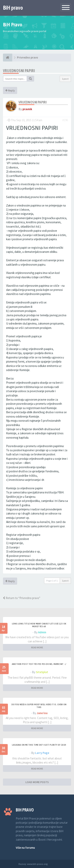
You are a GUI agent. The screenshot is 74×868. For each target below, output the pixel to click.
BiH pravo (13, 8)
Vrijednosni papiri (19, 71)
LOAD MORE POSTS (37, 782)
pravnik (27, 109)
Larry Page (42, 753)
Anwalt (52, 864)
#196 (65, 120)
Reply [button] (10, 90)
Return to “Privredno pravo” (22, 598)
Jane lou (42, 713)
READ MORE (37, 647)
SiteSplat (42, 672)
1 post (65, 79)
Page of (52, 581)
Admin (42, 632)
